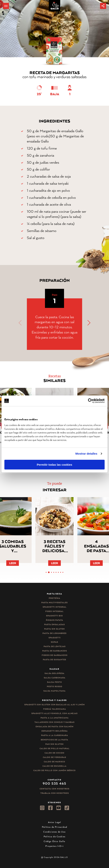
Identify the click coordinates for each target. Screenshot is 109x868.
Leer (13, 563)
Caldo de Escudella (54, 766)
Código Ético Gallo (54, 841)
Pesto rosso (55, 686)
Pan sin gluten (54, 744)
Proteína (54, 598)
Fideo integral (54, 611)
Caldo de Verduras (54, 757)
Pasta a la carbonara (55, 735)
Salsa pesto (54, 682)
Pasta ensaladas (54, 624)
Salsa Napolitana (54, 691)
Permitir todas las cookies (54, 465)
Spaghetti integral (55, 607)
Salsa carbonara (55, 678)
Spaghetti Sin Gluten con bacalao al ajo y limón (55, 705)
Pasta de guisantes (54, 660)
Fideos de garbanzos (55, 655)
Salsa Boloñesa (54, 673)
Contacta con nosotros (54, 789)
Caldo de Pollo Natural (55, 748)
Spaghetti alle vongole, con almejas (54, 713)
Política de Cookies (54, 836)
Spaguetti (55, 638)
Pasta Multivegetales (54, 603)
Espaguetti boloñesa (55, 731)
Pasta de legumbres (54, 633)
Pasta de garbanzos (55, 651)
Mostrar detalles (86, 454)
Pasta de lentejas (55, 646)
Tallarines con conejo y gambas (54, 722)
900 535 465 (54, 783)
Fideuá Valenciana (55, 709)
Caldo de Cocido (54, 753)
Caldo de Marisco (54, 762)
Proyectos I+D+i (54, 846)
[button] (103, 6)
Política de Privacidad (54, 827)
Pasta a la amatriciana (55, 718)
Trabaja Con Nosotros (55, 793)
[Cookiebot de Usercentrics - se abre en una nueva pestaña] (88, 401)
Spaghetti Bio (54, 616)
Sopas (54, 642)
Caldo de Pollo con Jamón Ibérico (54, 770)
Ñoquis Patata (54, 620)
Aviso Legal (55, 822)
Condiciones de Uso (54, 832)
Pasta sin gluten (54, 629)
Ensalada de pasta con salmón (55, 727)
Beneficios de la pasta (54, 740)
